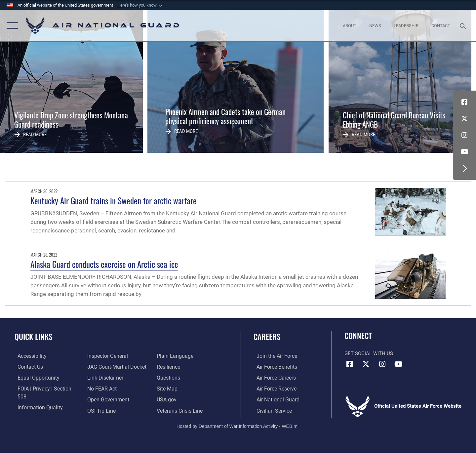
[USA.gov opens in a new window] (167, 388)
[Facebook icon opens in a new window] (464, 102)
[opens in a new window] (29, 356)
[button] (140, 5)
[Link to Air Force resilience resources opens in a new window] (169, 356)
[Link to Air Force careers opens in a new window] (273, 377)
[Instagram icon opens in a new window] (464, 135)
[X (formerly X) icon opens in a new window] (464, 119)
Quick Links (33, 337)
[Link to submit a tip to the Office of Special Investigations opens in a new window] (99, 399)
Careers (267, 337)
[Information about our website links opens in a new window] (103, 366)
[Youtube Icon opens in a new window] (464, 152)
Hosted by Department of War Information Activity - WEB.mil (238, 425)
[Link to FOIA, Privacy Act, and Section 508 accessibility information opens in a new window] (45, 388)
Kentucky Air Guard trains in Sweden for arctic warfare (114, 201)
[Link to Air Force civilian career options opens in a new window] (270, 410)
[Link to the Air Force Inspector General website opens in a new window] (34, 410)
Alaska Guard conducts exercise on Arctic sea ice (104, 264)
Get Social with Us (369, 353)
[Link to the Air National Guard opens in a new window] (274, 399)
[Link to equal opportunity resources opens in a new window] (34, 377)
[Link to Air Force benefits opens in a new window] (273, 366)
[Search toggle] (464, 25)
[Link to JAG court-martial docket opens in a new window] (115, 356)
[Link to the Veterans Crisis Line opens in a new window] (180, 399)
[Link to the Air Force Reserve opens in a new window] (273, 388)
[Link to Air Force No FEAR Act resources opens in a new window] (101, 377)
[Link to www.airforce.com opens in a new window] (273, 356)
